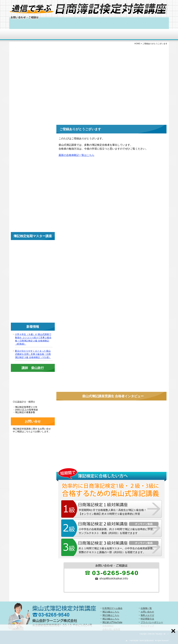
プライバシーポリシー (152, 622)
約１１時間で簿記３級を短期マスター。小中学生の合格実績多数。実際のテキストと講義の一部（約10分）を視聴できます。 (117, 550)
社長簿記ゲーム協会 (112, 608)
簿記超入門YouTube (112, 622)
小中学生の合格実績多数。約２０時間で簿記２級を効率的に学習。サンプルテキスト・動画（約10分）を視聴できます (117, 531)
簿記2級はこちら (111, 615)
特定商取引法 (147, 619)
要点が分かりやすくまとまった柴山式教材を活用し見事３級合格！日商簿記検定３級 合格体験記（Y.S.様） (33, 354)
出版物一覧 (146, 608)
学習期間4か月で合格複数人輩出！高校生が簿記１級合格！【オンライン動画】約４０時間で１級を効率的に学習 (113, 512)
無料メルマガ (147, 615)
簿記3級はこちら (111, 619)
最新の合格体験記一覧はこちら (76, 155)
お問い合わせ (147, 612)
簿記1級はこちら (111, 612)
